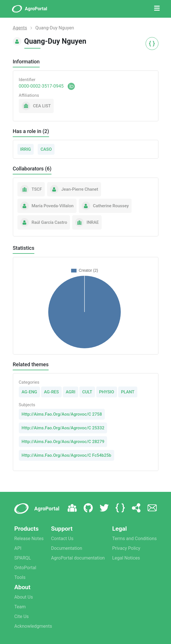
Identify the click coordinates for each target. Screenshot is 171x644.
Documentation (67, 548)
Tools (20, 577)
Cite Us (22, 616)
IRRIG (26, 149)
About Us (24, 597)
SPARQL (23, 558)
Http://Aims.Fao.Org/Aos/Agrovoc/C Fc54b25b (67, 455)
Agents (20, 28)
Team (20, 607)
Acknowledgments (33, 626)
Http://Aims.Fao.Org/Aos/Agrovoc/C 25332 (63, 428)
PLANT (128, 392)
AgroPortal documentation (78, 558)
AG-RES (51, 392)
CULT (87, 392)
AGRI (71, 392)
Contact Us (62, 539)
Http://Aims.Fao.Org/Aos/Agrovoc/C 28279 (63, 442)
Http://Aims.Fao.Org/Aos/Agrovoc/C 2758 (62, 414)
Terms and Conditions (134, 539)
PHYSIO (107, 392)
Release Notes (29, 539)
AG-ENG (30, 392)
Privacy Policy (126, 548)
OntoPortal (25, 568)
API (18, 548)
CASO (46, 149)
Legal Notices (126, 558)
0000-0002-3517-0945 (41, 86)
